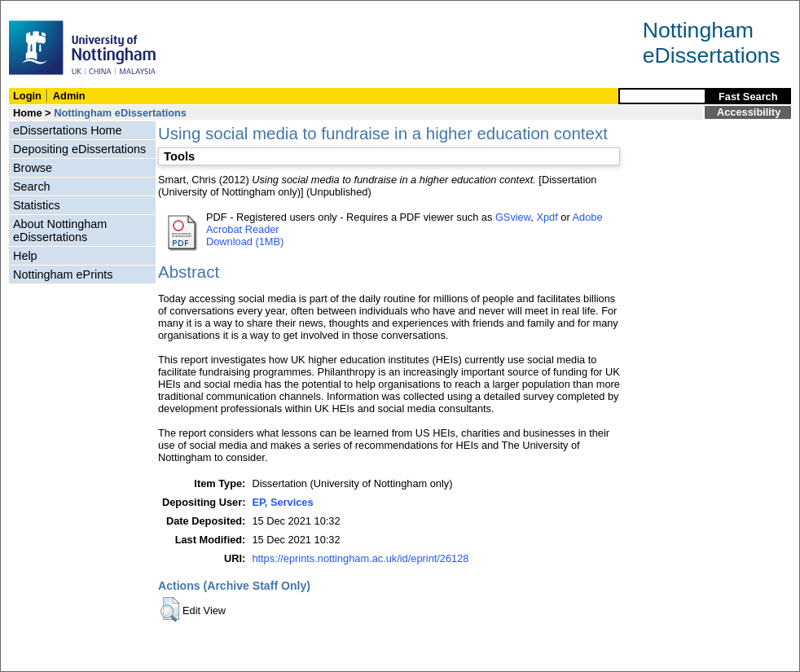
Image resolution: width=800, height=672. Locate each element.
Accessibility (749, 112)
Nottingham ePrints (63, 275)
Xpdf (547, 217)
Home (28, 113)
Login (27, 96)
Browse (33, 168)
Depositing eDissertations (79, 149)
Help (25, 256)
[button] (170, 609)
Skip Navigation (36, 9)
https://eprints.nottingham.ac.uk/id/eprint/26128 (360, 558)
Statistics (37, 205)
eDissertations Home (68, 130)
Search (32, 187)
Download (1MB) (245, 242)
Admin (69, 96)
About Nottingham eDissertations (60, 231)
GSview (513, 217)
